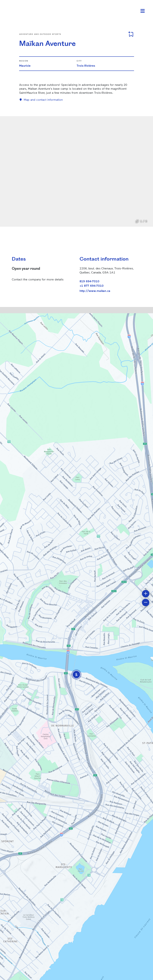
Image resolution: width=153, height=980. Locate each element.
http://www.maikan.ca (95, 291)
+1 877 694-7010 (92, 286)
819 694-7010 (89, 281)
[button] (76, 675)
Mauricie (25, 65)
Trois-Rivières (86, 65)
